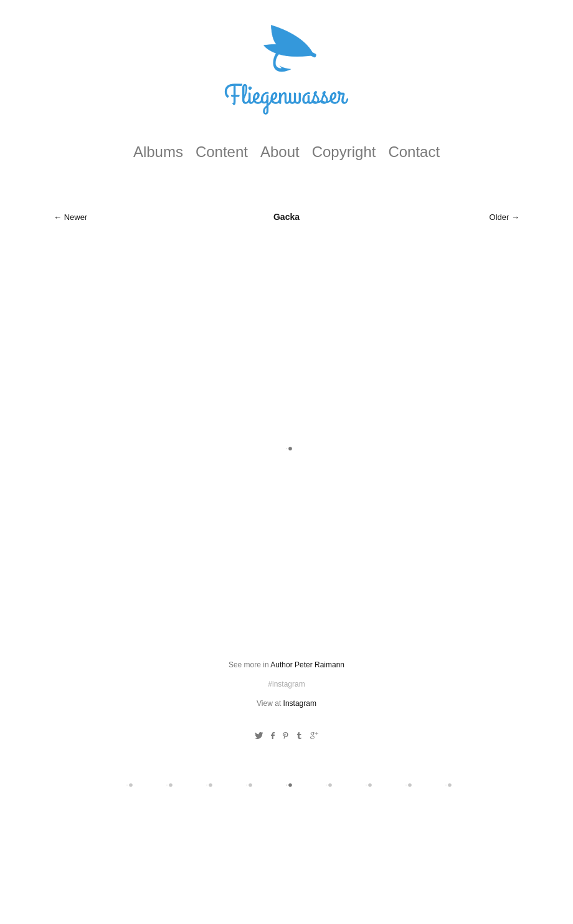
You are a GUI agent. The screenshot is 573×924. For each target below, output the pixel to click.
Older (500, 217)
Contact (414, 152)
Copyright (344, 152)
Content (222, 152)
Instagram (300, 703)
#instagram (286, 684)
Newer (76, 217)
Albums (158, 152)
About (280, 152)
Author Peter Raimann (307, 665)
